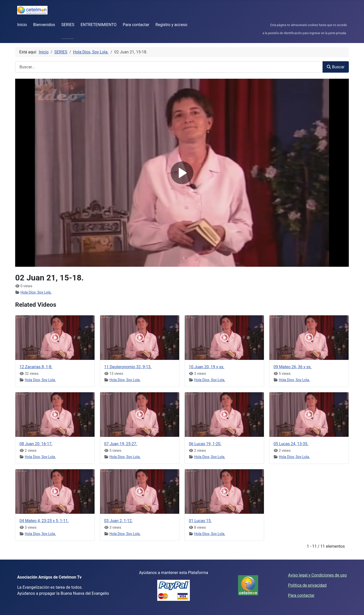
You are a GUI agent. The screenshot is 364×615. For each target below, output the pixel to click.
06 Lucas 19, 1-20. (205, 444)
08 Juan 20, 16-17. (36, 444)
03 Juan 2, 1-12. (118, 521)
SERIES (68, 25)
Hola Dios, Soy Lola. (36, 292)
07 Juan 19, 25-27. (121, 444)
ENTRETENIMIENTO (99, 25)
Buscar (336, 67)
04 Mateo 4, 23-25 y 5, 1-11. (44, 521)
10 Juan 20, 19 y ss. (207, 367)
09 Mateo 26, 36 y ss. (293, 367)
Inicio (22, 25)
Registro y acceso (171, 25)
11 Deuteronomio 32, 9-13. (128, 367)
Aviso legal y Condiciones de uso (317, 575)
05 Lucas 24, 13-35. (291, 444)
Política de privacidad (307, 585)
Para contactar (136, 25)
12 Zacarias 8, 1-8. (36, 367)
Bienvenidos (44, 25)
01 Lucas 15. (200, 521)
